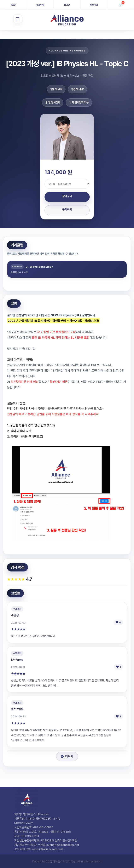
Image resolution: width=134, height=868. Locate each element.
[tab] (67, 269)
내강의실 (40, 5)
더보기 (67, 756)
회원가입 (94, 5)
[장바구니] (121, 5)
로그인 (67, 5)
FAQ (13, 5)
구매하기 (67, 209)
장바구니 (67, 196)
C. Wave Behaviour (39, 266)
